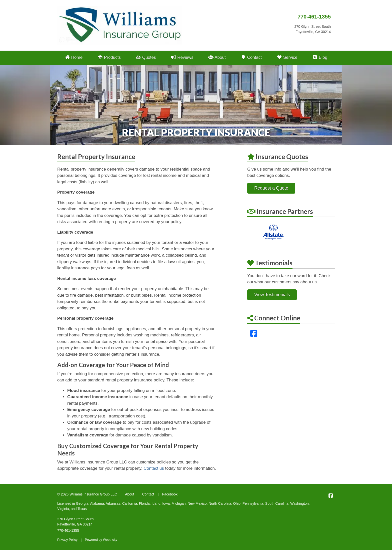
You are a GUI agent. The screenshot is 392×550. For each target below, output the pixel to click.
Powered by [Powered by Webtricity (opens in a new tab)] (101, 540)
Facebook (170, 494)
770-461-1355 (314, 17)
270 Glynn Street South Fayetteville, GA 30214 (75, 522)
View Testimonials (272, 295)
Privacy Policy (67, 540)
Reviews (182, 57)
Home (74, 57)
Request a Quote (271, 188)
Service (287, 57)
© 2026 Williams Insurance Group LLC (87, 494)
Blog (320, 57)
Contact (251, 57)
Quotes (146, 57)
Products (109, 57)
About (217, 57)
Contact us (154, 468)
